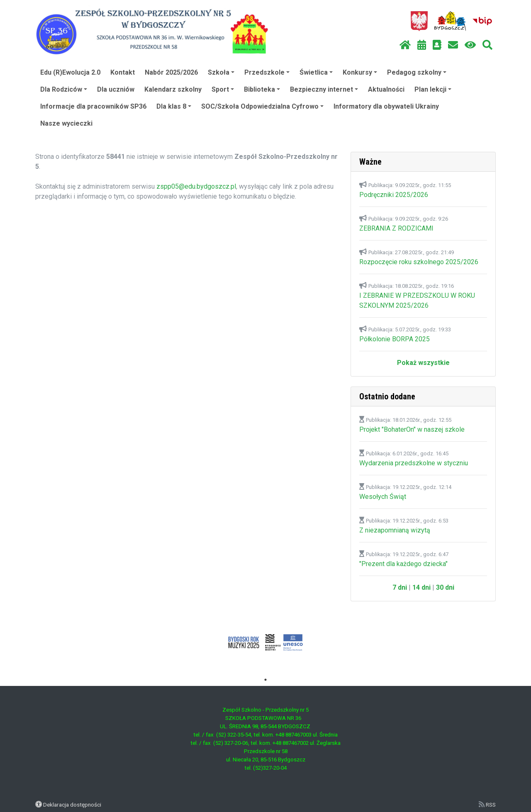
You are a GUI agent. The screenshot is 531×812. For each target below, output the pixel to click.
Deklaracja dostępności (72, 805)
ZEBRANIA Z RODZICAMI (396, 228)
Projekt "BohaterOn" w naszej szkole (412, 429)
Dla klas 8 (174, 106)
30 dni (445, 587)
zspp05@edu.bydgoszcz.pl (196, 186)
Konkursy (360, 72)
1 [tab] (265, 680)
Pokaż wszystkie (423, 363)
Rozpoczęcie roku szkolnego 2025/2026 (419, 262)
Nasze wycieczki (66, 123)
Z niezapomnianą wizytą (395, 530)
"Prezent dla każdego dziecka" (403, 564)
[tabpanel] (266, 642)
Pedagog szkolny (417, 72)
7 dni (400, 587)
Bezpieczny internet (324, 89)
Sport (223, 89)
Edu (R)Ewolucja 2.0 (70, 72)
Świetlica (316, 72)
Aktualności (386, 89)
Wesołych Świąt (383, 497)
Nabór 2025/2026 (171, 72)
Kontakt (123, 72)
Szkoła (221, 72)
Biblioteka (262, 89)
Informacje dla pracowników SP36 (93, 106)
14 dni (421, 587)
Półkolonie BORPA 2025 (395, 339)
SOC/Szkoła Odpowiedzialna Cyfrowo (262, 106)
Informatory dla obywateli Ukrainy (386, 106)
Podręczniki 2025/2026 (394, 195)
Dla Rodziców (64, 89)
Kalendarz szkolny (173, 89)
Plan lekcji (433, 89)
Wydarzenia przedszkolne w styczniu (414, 463)
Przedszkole (267, 72)
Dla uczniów (116, 89)
